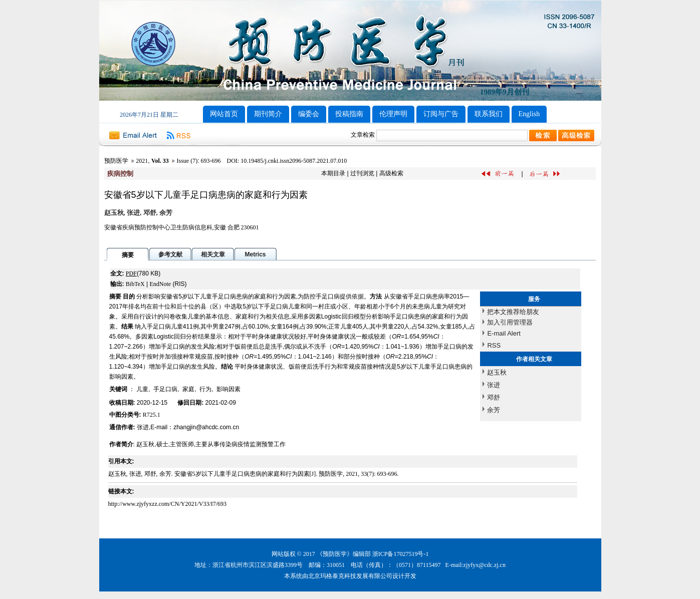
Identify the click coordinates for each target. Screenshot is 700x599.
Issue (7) (187, 161)
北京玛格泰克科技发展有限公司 (350, 576)
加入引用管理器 (510, 322)
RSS (494, 345)
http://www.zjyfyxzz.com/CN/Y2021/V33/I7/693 (168, 504)
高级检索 (391, 173)
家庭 (188, 389)
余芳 (494, 410)
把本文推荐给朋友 (513, 312)
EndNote (160, 284)
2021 (142, 161)
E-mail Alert (504, 333)
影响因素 (228, 389)
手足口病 (165, 389)
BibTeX (135, 284)
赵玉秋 (497, 372)
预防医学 (116, 161)
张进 (494, 385)
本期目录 (333, 173)
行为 (205, 389)
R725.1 (152, 415)
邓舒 (494, 397)
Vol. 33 (160, 161)
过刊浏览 (362, 173)
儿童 (142, 389)
